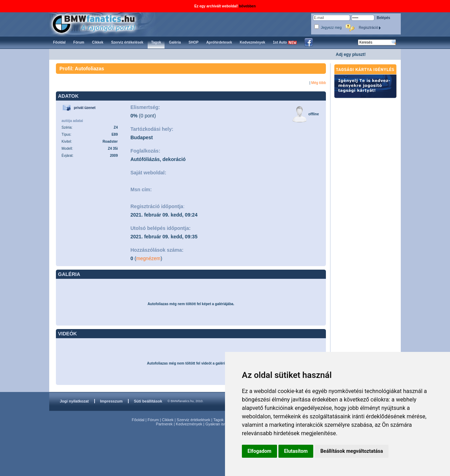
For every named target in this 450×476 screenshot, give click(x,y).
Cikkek (168, 420)
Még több (319, 83)
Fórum (153, 420)
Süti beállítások (148, 401)
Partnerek (164, 424)
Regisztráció (370, 28)
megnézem (148, 258)
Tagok (218, 420)
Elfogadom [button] (259, 451)
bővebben (247, 6)
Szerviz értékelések (194, 420)
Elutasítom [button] (296, 451)
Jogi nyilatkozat (74, 401)
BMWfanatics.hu (102, 23)
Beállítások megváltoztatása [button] (352, 451)
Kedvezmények (189, 424)
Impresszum (111, 401)
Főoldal (138, 420)
